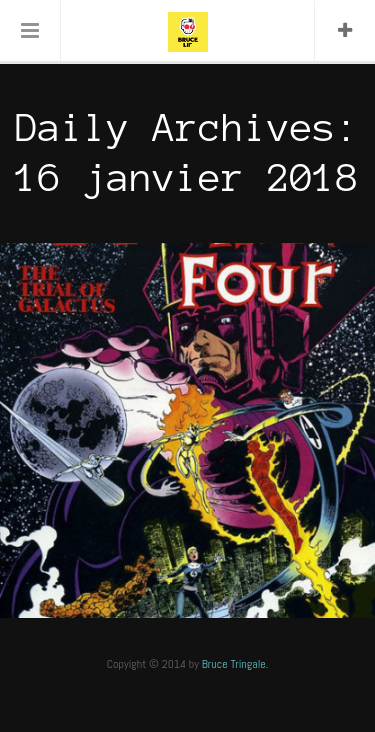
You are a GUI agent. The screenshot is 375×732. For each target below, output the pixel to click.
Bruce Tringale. (235, 664)
